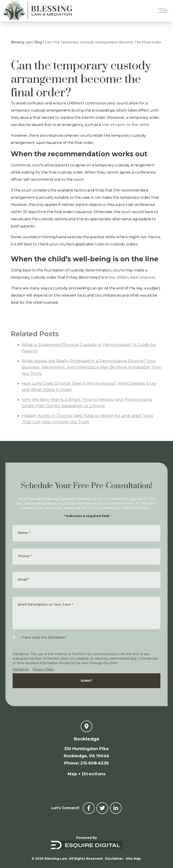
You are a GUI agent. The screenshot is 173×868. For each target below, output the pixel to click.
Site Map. (134, 859)
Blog (38, 42)
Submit (86, 681)
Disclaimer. (114, 859)
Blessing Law (21, 42)
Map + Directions (86, 774)
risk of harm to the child (125, 125)
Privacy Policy (44, 669)
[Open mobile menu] (162, 11)
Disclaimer (21, 669)
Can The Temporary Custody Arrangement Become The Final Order (103, 42)
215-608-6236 (94, 763)
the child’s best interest (132, 277)
